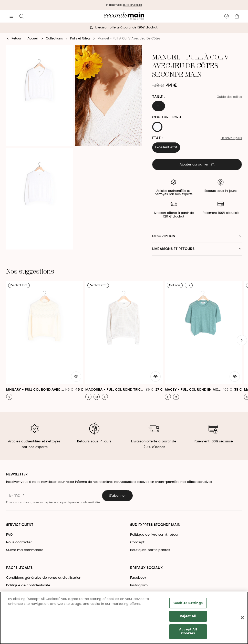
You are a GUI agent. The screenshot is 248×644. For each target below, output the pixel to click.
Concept (137, 542)
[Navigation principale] (11, 16)
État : (157, 138)
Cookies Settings (188, 603)
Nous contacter (19, 542)
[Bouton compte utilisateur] (226, 16)
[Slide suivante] (242, 340)
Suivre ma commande (25, 550)
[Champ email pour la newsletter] (53, 495)
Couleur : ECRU (167, 117)
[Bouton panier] (237, 16)
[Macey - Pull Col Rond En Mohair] (203, 340)
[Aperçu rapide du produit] (76, 377)
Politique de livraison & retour (154, 535)
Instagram (139, 585)
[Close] (242, 618)
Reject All (188, 616)
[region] (124, 618)
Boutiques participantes (150, 550)
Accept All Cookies (188, 632)
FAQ (9, 535)
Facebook (138, 578)
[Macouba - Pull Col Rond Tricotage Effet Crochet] (124, 340)
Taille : (158, 97)
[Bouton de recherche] (22, 16)
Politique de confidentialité (28, 585)
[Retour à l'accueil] (124, 16)
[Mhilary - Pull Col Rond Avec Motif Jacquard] (45, 340)
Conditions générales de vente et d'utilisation (44, 578)
